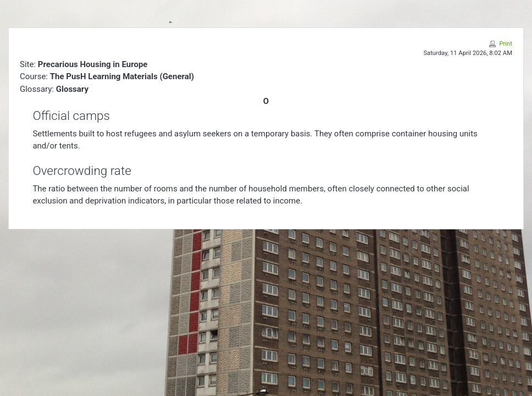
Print (506, 44)
